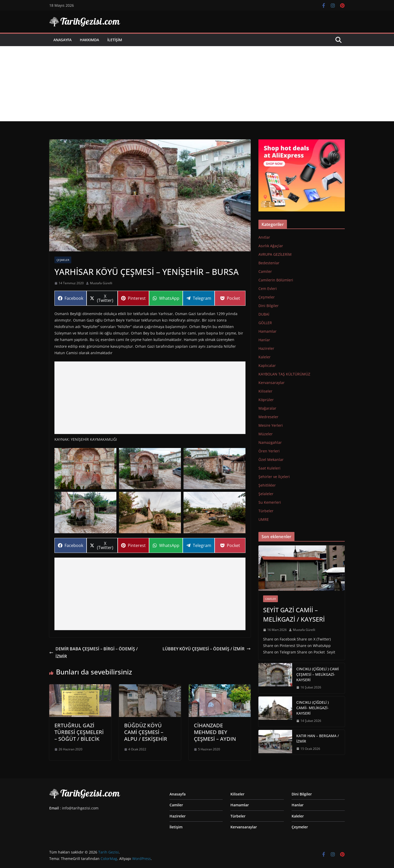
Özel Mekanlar (271, 460)
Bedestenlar (269, 263)
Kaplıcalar (267, 365)
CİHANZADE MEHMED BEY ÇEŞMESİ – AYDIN (215, 732)
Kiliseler (265, 391)
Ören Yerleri (269, 451)
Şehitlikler (267, 485)
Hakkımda (89, 40)
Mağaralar (267, 408)
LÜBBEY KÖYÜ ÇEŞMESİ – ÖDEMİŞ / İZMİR (207, 649)
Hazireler (266, 348)
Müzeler (266, 434)
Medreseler (268, 417)
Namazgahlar (270, 442)
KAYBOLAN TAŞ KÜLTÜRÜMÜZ (284, 374)
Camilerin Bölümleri (276, 280)
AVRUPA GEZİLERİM (275, 254)
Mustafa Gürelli (101, 283)
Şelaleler (266, 494)
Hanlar (264, 340)
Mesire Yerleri (271, 425)
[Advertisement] (197, 85)
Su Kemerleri (270, 502)
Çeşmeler (63, 260)
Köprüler (266, 400)
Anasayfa (62, 40)
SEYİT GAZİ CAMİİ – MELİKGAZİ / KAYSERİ (294, 614)
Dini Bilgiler (269, 306)
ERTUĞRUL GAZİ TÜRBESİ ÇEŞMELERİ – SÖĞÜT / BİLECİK (79, 732)
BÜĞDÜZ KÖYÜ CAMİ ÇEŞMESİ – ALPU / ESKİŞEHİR (146, 732)
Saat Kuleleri (269, 468)
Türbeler (266, 511)
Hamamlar (268, 331)
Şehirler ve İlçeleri (274, 477)
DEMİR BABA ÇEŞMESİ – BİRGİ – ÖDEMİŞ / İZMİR (93, 653)
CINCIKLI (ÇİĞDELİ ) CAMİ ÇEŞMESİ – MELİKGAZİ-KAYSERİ (318, 674)
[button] (85, 469)
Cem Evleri (268, 289)
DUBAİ (264, 314)
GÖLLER (265, 323)
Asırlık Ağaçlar (271, 246)
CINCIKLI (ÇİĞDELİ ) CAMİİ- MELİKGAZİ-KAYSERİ (312, 708)
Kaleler (265, 357)
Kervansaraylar (272, 383)
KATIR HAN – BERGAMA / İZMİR (318, 738)
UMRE (264, 519)
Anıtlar (264, 237)
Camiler (265, 271)
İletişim (115, 40)
